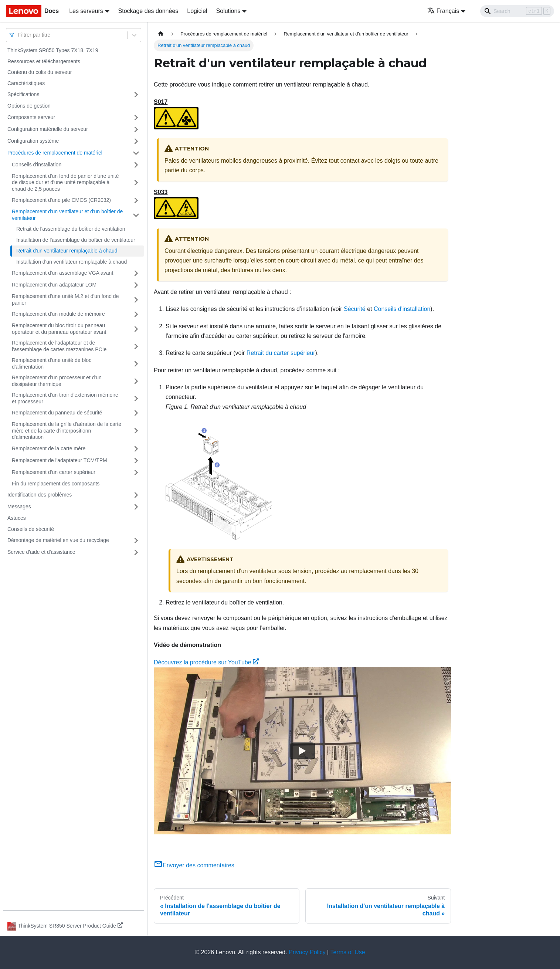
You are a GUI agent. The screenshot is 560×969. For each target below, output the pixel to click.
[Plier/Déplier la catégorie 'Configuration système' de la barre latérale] (136, 141)
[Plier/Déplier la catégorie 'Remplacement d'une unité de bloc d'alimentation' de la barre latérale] (136, 364)
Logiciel (197, 11)
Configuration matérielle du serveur (48, 129)
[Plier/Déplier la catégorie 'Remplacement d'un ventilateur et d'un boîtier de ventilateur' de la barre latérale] (136, 215)
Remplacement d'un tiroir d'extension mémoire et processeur (65, 398)
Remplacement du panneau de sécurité (57, 413)
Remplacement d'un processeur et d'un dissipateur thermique (57, 381)
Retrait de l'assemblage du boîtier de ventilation (71, 229)
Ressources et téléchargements (44, 61)
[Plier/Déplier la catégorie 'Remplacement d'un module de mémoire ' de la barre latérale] (136, 314)
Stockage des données (148, 11)
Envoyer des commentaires (194, 865)
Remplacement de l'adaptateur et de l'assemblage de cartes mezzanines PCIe (59, 346)
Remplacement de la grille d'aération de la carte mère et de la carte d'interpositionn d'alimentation (67, 431)
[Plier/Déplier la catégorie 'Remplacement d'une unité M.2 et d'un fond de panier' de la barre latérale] (136, 300)
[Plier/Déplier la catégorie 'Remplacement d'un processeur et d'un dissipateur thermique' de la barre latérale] (136, 381)
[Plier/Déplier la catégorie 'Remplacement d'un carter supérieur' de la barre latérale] (136, 472)
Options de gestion (29, 106)
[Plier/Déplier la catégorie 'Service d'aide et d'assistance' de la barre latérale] (136, 552)
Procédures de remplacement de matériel (55, 153)
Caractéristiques (26, 83)
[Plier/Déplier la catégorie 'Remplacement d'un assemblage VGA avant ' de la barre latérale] (136, 273)
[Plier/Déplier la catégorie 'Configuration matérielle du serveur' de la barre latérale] (136, 129)
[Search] (517, 11)
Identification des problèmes (40, 495)
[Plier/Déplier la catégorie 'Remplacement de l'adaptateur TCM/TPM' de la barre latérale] (136, 461)
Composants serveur (31, 117)
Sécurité (355, 309)
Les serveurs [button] (86, 11)
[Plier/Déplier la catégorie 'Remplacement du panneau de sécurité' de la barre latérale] (136, 413)
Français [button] (443, 11)
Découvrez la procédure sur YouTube (206, 662)
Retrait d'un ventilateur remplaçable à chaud (67, 251)
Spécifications (23, 94)
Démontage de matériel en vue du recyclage (58, 540)
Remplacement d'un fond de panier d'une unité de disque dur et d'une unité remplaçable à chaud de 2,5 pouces (65, 182)
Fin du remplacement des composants (56, 484)
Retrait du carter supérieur (281, 353)
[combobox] (19, 35)
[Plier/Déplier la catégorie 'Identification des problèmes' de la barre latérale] (136, 495)
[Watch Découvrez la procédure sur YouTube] (302, 751)
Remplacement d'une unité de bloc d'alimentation (52, 363)
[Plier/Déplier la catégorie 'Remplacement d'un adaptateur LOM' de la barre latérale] (136, 285)
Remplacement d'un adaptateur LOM (54, 285)
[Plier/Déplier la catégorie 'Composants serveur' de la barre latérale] (136, 118)
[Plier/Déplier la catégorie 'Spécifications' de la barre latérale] (136, 95)
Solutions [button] (228, 11)
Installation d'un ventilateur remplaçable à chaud (72, 262)
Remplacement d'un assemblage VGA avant (62, 273)
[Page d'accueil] (161, 34)
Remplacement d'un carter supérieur (54, 472)
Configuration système (33, 141)
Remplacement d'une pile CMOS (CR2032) (61, 200)
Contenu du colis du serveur (40, 72)
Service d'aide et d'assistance (41, 552)
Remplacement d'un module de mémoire (58, 314)
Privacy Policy (307, 952)
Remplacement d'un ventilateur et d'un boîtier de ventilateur (67, 215)
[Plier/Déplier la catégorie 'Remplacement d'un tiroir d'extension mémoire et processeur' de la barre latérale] (136, 398)
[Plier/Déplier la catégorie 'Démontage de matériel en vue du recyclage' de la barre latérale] (136, 541)
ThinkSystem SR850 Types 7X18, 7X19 (53, 50)
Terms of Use (347, 952)
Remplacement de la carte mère (49, 448)
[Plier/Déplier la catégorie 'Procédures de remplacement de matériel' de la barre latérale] (136, 153)
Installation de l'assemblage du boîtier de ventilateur (76, 240)
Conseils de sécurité (31, 529)
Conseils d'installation (37, 165)
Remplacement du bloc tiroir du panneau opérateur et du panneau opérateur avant (59, 329)
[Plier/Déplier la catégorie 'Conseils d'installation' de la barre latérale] (136, 165)
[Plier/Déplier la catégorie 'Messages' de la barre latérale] (136, 507)
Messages (19, 506)
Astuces (17, 518)
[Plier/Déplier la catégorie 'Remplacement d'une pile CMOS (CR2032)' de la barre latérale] (136, 200)
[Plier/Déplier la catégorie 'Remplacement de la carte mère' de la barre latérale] (136, 449)
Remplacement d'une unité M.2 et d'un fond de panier (65, 299)
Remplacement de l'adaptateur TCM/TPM (60, 460)
